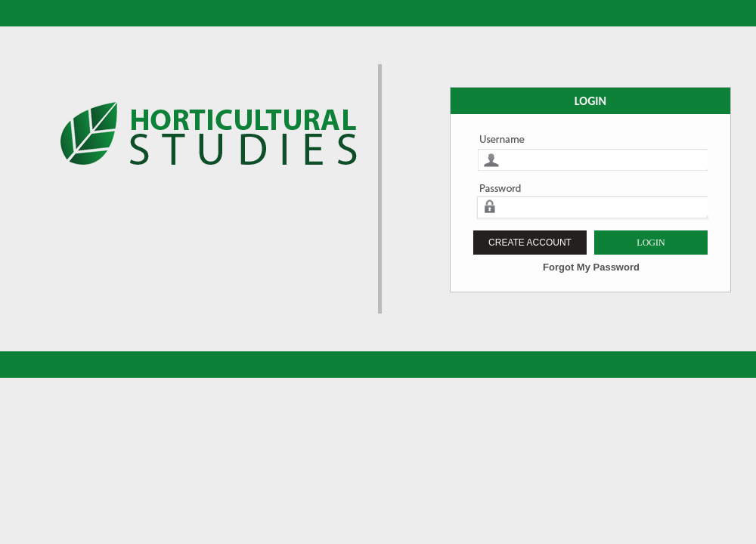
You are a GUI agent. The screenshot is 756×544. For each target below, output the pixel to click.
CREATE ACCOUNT (530, 243)
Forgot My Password (591, 267)
